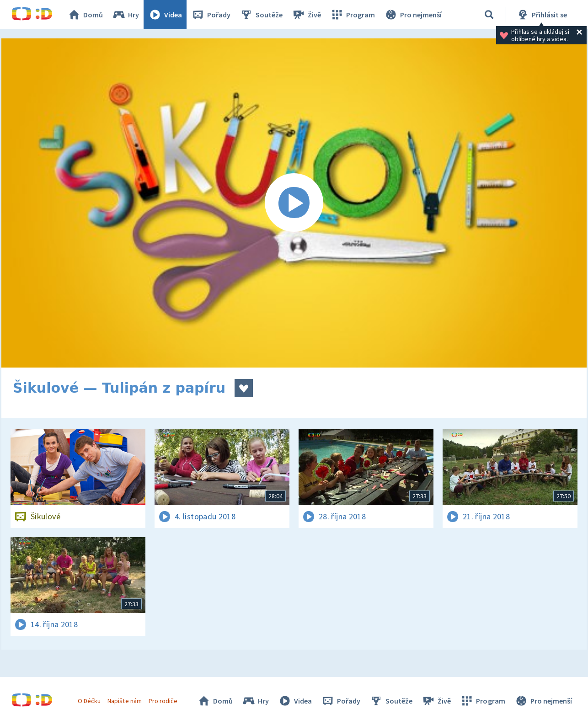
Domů (85, 15)
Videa (165, 15)
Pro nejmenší (413, 15)
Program (353, 15)
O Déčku (89, 701)
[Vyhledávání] (489, 15)
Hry (126, 15)
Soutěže (261, 15)
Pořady (211, 15)
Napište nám (124, 701)
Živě (306, 15)
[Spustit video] (294, 203)
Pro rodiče (163, 701)
